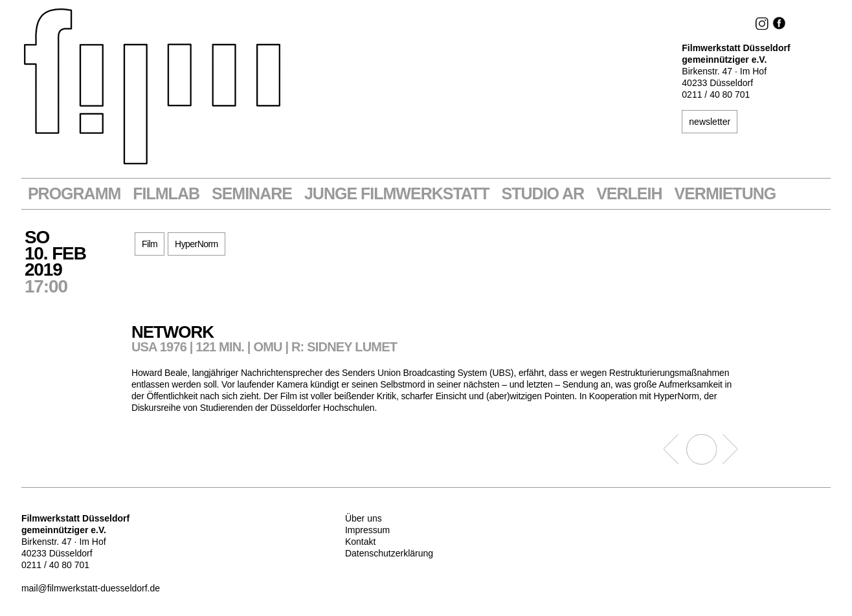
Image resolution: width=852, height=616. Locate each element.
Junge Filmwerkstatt (397, 194)
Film (150, 244)
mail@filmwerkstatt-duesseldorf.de (91, 588)
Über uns (364, 518)
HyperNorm (196, 244)
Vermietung (725, 194)
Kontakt (360, 542)
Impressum (367, 530)
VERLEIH (629, 194)
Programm (74, 194)
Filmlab (166, 194)
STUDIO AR (543, 194)
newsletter (710, 122)
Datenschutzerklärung (389, 553)
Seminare (252, 194)
